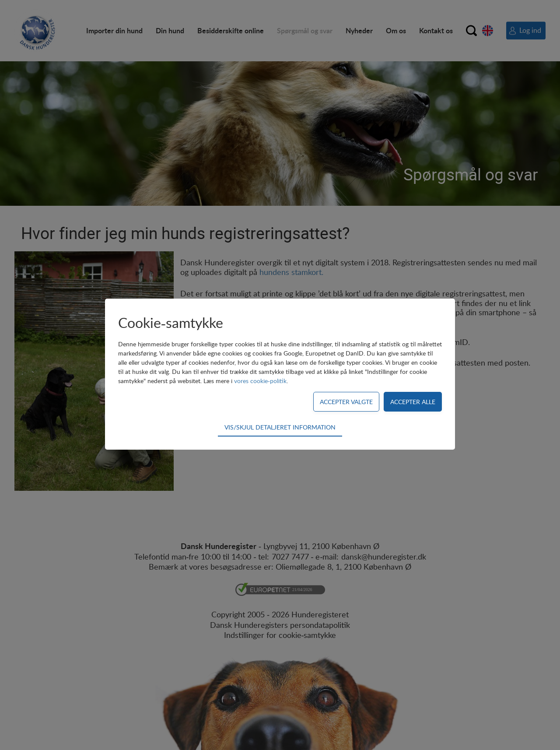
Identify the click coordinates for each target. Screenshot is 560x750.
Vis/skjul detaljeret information (280, 427)
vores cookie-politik (260, 381)
